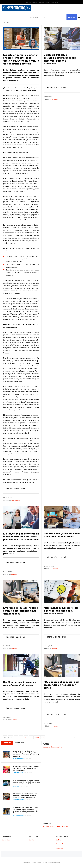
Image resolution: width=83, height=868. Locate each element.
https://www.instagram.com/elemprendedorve (56, 826)
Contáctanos (7, 839)
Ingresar (72, 17)
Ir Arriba (6, 853)
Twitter (59, 839)
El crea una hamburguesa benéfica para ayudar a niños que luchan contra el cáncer (26, 768)
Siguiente (37, 737)
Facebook (60, 843)
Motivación (55, 648)
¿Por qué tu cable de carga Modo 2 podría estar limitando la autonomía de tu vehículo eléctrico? (27, 781)
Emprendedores (16, 500)
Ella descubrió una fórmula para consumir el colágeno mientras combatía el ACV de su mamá (25, 795)
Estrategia (17, 785)
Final (43, 737)
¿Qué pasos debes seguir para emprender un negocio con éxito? (62, 684)
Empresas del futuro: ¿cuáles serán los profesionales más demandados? (20, 610)
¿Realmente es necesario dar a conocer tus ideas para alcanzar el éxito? (61, 610)
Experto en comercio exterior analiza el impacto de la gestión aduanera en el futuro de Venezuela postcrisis (26, 753)
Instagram (60, 847)
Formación (55, 99)
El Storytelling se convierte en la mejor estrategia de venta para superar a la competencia (21, 536)
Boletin (32, 839)
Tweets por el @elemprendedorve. (52, 746)
